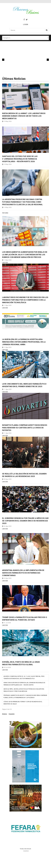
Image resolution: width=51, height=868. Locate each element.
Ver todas (5, 213)
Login (26, 24)
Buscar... (9, 29)
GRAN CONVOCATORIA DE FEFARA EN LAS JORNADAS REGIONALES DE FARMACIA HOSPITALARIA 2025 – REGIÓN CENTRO (24, 684)
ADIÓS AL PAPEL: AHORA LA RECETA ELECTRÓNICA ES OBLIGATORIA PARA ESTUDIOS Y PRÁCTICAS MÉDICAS (24, 690)
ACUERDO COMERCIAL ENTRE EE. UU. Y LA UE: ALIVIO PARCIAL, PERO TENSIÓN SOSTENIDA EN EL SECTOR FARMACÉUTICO (24, 677)
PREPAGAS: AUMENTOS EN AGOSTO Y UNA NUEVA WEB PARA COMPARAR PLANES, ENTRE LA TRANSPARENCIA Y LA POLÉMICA (25, 696)
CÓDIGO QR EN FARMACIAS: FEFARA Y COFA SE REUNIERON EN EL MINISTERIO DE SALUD (23, 703)
